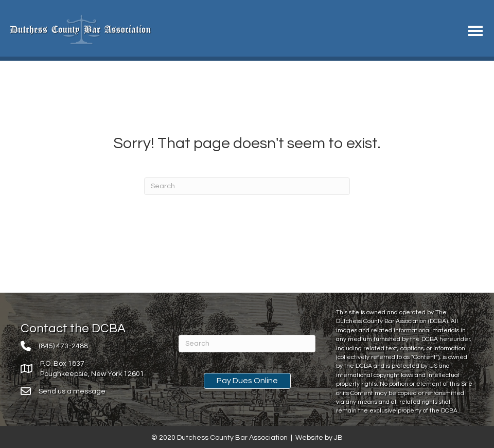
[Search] (247, 186)
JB (338, 438)
